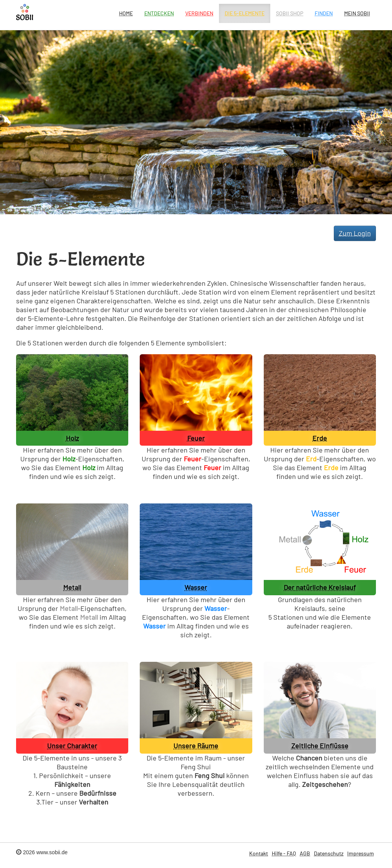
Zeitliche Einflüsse (320, 746)
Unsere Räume (196, 746)
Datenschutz (329, 853)
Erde (320, 438)
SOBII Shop (290, 13)
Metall (72, 587)
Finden (324, 13)
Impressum (361, 853)
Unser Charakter (72, 746)
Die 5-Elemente (245, 13)
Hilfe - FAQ (284, 853)
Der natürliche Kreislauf (320, 587)
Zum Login (355, 233)
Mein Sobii (357, 13)
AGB (305, 853)
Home (126, 13)
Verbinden (199, 13)
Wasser (196, 587)
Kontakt (259, 853)
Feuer (196, 438)
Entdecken (159, 13)
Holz (72, 438)
